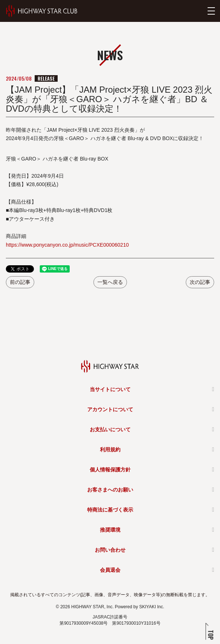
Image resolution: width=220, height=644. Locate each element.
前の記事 (20, 282)
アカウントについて (110, 409)
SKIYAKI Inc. (152, 607)
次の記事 (200, 282)
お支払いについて (110, 429)
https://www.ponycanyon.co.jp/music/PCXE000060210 (67, 245)
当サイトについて (110, 389)
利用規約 (110, 450)
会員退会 (110, 570)
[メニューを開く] (211, 11)
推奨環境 (110, 530)
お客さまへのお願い (110, 490)
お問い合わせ (110, 550)
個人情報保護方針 (110, 470)
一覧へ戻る (110, 282)
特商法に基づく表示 (110, 510)
